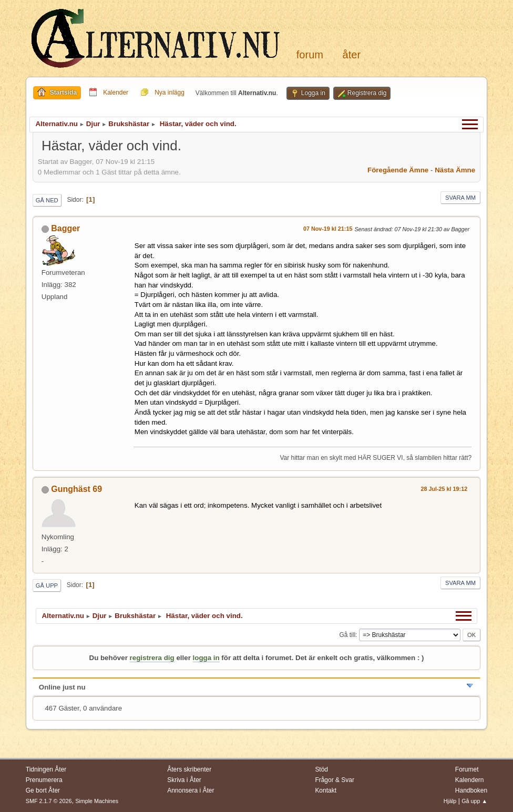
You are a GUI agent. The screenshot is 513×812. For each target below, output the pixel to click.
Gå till (347, 635)
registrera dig (152, 658)
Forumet (467, 769)
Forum (310, 55)
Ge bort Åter (43, 790)
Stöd (321, 769)
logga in (206, 658)
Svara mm (460, 198)
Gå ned (47, 200)
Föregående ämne (398, 170)
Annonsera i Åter (191, 790)
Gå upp (47, 585)
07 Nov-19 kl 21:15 (328, 229)
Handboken (471, 790)
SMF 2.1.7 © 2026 (49, 801)
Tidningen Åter (46, 769)
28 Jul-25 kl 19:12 (444, 489)
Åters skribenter (189, 769)
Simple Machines (97, 801)
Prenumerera (44, 780)
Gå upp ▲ (474, 801)
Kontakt (326, 790)
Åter (352, 55)
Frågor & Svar (335, 780)
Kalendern (470, 780)
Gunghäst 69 (76, 489)
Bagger (65, 228)
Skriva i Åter (184, 780)
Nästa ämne (455, 170)
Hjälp (450, 801)
